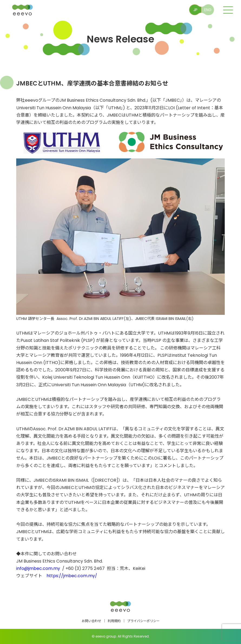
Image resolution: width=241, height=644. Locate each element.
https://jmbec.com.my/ (72, 576)
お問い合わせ (91, 621)
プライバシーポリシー (143, 621)
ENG (208, 10)
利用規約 (114, 621)
